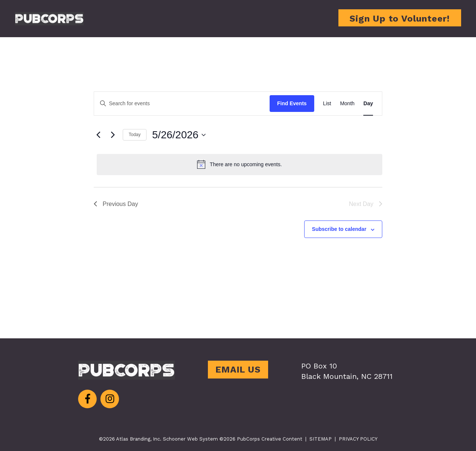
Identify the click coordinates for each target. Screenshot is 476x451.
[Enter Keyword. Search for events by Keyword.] (182, 104)
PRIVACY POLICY (358, 439)
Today (135, 135)
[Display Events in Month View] (347, 104)
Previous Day (116, 204)
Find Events (292, 103)
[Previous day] (98, 135)
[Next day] (113, 135)
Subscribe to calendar (339, 229)
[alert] (239, 164)
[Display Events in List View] (327, 104)
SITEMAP (321, 439)
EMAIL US (238, 370)
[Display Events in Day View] (368, 104)
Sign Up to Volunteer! (400, 19)
